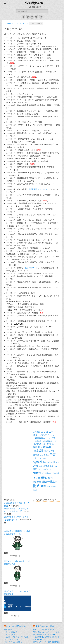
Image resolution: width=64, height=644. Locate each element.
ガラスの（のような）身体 (14, 639)
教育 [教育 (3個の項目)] (41, 466)
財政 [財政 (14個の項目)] (37, 486)
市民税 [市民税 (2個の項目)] (44, 458)
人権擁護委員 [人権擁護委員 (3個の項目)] (47, 441)
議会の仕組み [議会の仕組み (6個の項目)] (50, 481)
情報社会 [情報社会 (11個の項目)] (40, 462)
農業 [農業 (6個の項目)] (43, 486)
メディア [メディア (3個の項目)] (43, 435)
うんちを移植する (11, 632)
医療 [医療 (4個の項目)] (35, 447)
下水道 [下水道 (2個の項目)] (48, 438)
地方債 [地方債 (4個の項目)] (36, 455)
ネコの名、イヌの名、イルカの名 (16, 637)
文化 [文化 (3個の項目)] (56, 466)
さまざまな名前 (10, 634)
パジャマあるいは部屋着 (13, 642)
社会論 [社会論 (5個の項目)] (37, 478)
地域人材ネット (31, 268)
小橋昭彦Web (34, 3)
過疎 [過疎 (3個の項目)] (49, 486)
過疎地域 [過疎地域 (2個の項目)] (54, 487)
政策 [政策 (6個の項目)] (36, 466)
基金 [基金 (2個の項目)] (42, 455)
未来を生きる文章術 (45, 626)
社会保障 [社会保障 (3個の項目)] (56, 473)
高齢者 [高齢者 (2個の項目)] (35, 490)
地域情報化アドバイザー (39, 189)
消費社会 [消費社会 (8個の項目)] (39, 473)
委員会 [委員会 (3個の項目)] (46, 455)
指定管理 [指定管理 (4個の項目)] (51, 462)
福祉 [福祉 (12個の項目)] (44, 477)
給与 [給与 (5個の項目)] (50, 478)
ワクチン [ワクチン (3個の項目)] (51, 435)
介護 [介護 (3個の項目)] (55, 441)
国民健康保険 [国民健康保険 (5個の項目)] (45, 447)
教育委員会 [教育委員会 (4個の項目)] (48, 466)
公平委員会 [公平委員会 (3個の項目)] (51, 444)
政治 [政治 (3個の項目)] (57, 462)
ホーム (10, 24)
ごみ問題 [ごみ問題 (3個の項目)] (36, 432)
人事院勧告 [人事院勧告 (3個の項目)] (37, 441)
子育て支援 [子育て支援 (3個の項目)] (37, 458)
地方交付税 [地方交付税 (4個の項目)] (49, 451)
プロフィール (22, 24)
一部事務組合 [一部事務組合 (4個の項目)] (39, 438)
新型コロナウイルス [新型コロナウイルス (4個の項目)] (42, 469)
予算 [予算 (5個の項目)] (53, 438)
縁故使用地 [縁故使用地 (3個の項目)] (37, 482)
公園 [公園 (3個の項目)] (44, 444)
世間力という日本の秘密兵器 (44, 630)
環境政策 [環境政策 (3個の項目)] (48, 473)
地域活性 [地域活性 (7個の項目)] (38, 451)
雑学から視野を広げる (17, 626)
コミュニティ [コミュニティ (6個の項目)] (48, 432)
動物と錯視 (8, 630)
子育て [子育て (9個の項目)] (54, 455)
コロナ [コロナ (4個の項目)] (36, 435)
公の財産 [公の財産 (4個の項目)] (37, 444)
